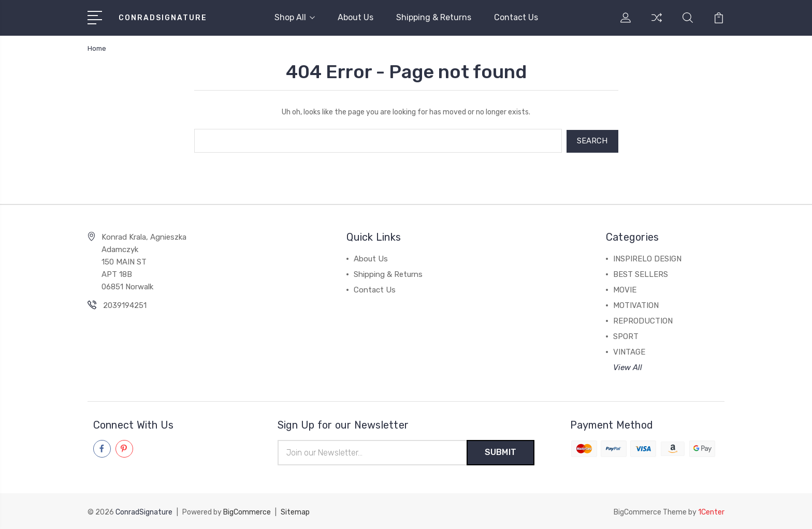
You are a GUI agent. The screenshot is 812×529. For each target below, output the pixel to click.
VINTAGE (629, 351)
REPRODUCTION (643, 320)
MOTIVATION (636, 304)
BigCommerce (247, 511)
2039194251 (125, 304)
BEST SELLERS (641, 273)
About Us (356, 17)
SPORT (626, 335)
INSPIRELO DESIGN (647, 258)
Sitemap (295, 511)
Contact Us (516, 17)
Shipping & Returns (434, 17)
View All (628, 366)
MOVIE (625, 289)
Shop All (295, 17)
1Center (711, 511)
